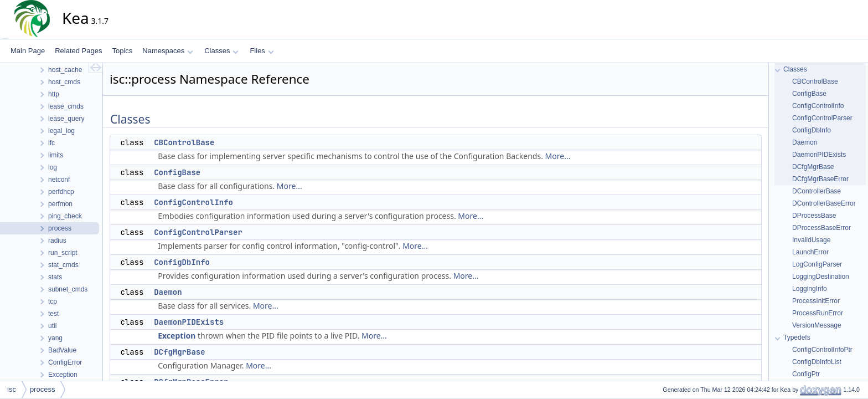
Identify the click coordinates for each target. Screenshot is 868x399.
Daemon (168, 292)
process (43, 389)
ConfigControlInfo (193, 202)
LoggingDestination (821, 277)
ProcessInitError (816, 301)
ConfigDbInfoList (817, 362)
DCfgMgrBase (179, 352)
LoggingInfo (810, 289)
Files (262, 51)
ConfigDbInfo (182, 262)
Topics (122, 51)
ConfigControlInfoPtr (822, 350)
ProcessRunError (818, 313)
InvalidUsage (811, 240)
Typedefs (797, 337)
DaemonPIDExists (189, 322)
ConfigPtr (806, 374)
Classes (221, 51)
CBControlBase (184, 142)
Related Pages (78, 51)
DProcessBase (814, 216)
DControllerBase (817, 191)
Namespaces (167, 51)
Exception (177, 336)
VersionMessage (817, 325)
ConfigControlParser (198, 232)
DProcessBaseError (821, 228)
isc (12, 389)
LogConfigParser (817, 264)
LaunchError (810, 252)
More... (558, 156)
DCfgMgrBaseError (820, 179)
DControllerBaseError (824, 203)
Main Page (28, 51)
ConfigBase (177, 172)
